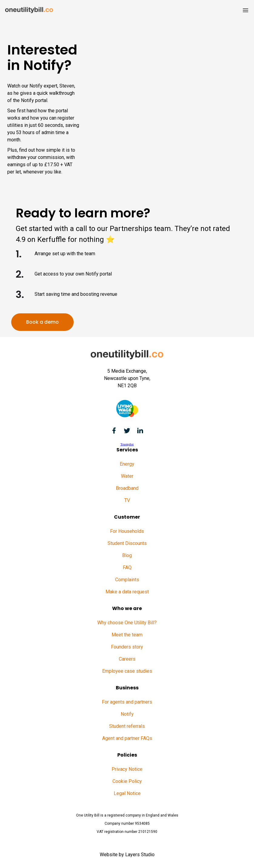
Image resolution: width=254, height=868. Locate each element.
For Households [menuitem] (127, 531)
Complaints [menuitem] (127, 580)
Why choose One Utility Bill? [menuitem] (127, 623)
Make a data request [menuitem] (127, 592)
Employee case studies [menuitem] (127, 671)
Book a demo (42, 322)
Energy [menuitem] (127, 464)
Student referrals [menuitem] (127, 726)
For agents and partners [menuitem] (127, 702)
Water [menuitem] (127, 476)
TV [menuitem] (127, 500)
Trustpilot (127, 444)
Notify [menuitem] (127, 714)
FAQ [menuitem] (127, 568)
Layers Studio (140, 855)
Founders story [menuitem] (127, 647)
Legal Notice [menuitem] (127, 793)
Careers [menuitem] (127, 659)
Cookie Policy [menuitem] (127, 781)
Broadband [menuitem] (127, 488)
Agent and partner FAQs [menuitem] (127, 738)
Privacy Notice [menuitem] (127, 769)
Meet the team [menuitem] (127, 635)
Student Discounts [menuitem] (127, 543)
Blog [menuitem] (127, 555)
